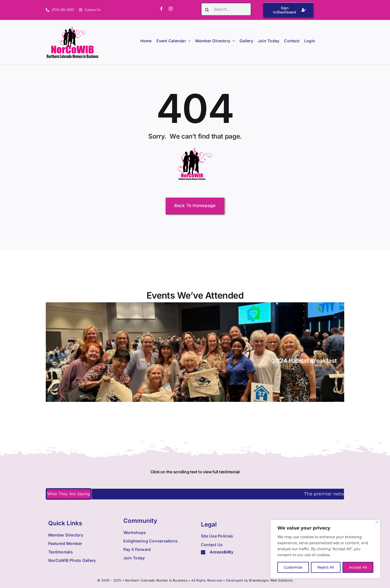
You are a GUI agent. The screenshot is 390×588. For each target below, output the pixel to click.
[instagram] (171, 9)
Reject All (326, 567)
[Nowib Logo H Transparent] (73, 28)
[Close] (377, 522)
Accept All (358, 567)
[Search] (207, 10)
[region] (325, 549)
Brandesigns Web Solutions (271, 580)
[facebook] (161, 9)
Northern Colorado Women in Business (156, 580)
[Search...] (226, 9)
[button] (234, 552)
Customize (293, 567)
